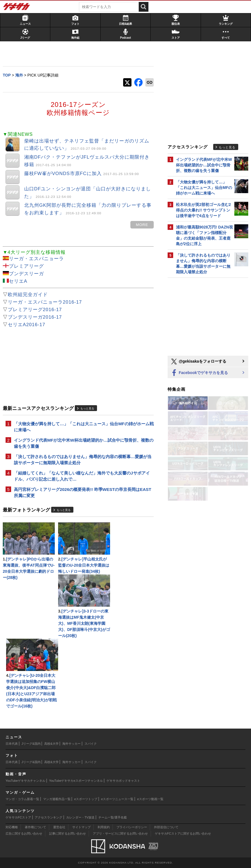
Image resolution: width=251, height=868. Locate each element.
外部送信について (166, 827)
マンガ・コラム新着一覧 (22, 799)
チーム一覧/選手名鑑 (113, 817)
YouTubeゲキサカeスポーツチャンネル (76, 781)
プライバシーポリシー (132, 827)
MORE (142, 225)
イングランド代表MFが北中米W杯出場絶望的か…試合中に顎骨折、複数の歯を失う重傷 (84, 443)
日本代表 (12, 744)
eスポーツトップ (86, 799)
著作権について (35, 827)
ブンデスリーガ (26, 274)
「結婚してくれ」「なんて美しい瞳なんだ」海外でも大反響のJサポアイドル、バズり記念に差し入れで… (82, 476)
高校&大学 (51, 744)
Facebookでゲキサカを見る (199, 373)
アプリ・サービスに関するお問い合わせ (120, 833)
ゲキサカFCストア (18, 817)
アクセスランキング (49, 817)
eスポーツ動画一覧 (150, 799)
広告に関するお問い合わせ (24, 833)
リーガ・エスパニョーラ (36, 259)
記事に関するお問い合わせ (68, 833)
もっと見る (87, 408)
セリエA (18, 281)
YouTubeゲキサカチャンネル (25, 781)
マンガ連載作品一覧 (57, 799)
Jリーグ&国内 (31, 744)
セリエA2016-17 (27, 325)
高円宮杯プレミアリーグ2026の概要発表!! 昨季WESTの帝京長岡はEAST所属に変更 (83, 492)
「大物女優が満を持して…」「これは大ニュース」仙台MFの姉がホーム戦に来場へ (84, 427)
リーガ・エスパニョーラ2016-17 (45, 302)
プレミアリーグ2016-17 (35, 310)
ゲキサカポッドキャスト (123, 781)
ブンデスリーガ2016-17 (35, 317)
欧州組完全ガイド (28, 295)
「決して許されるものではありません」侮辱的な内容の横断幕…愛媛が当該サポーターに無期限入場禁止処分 (83, 460)
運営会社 (59, 827)
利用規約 (104, 827)
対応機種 (12, 827)
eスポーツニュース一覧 (117, 799)
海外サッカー (71, 744)
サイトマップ (81, 827)
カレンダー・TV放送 (80, 817)
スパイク (91, 744)
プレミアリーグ (26, 266)
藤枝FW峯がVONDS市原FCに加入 (82, 174)
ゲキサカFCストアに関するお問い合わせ (183, 833)
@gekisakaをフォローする (198, 362)
